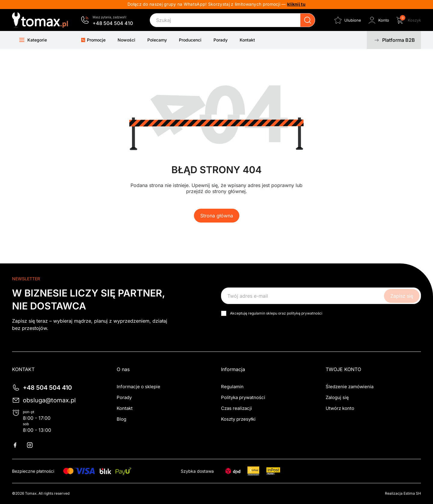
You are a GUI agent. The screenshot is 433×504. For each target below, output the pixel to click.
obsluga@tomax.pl (49, 400)
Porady (124, 397)
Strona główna (217, 216)
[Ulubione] (347, 20)
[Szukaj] (232, 20)
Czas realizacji (236, 408)
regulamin (257, 313)
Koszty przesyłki (238, 419)
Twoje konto (343, 369)
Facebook (19, 445)
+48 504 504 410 (113, 23)
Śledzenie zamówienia (350, 387)
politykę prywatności (305, 313)
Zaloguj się (337, 397)
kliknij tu (296, 4)
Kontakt (125, 408)
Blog (121, 419)
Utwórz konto (340, 408)
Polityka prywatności (243, 397)
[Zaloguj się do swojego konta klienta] (378, 20)
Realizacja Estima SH (403, 493)
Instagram (33, 445)
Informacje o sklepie (138, 387)
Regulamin (232, 387)
